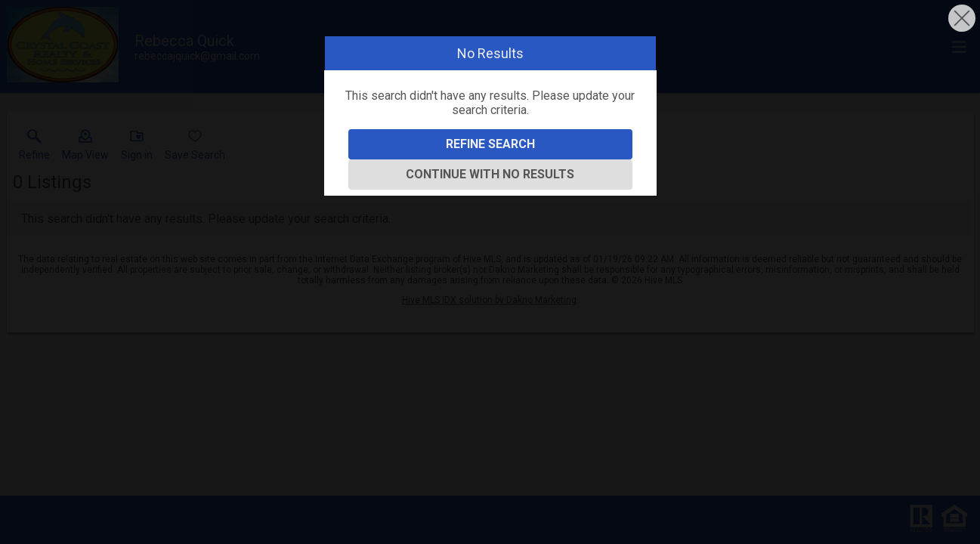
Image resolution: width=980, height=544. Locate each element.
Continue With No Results (490, 174)
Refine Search (490, 144)
